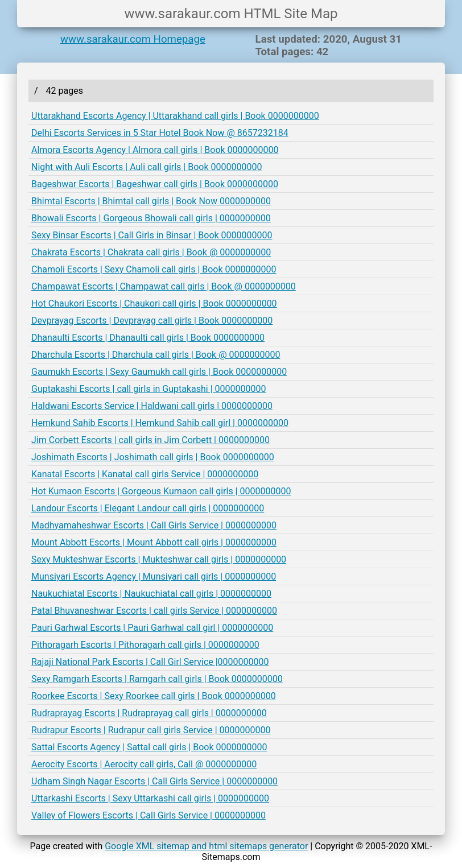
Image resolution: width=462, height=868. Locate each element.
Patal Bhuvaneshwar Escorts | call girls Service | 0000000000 (154, 611)
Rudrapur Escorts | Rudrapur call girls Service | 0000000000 (151, 730)
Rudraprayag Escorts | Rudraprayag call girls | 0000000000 (149, 713)
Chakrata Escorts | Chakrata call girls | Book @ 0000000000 (151, 252)
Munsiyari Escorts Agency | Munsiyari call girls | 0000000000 (154, 576)
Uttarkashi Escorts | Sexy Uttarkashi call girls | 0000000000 (150, 798)
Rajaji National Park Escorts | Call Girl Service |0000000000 (150, 662)
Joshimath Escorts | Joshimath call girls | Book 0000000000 (153, 457)
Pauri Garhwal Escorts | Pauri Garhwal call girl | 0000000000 (152, 628)
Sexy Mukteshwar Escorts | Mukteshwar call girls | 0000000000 (159, 559)
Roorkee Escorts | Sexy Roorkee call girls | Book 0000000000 (154, 696)
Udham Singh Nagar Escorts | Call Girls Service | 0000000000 (154, 781)
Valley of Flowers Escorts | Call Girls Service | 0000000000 (148, 815)
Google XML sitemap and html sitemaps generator (206, 846)
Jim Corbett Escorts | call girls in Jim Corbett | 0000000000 (150, 440)
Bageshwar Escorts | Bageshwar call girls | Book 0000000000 (155, 184)
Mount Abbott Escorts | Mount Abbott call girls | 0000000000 (154, 542)
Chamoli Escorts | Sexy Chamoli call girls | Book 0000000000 (154, 269)
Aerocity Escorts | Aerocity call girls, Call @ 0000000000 (144, 764)
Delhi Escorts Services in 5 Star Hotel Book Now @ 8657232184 (160, 133)
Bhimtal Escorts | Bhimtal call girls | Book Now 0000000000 (151, 201)
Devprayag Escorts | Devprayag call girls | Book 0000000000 (152, 321)
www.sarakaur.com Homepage (133, 39)
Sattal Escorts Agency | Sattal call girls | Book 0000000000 (149, 747)
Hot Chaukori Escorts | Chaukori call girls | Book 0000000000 (154, 303)
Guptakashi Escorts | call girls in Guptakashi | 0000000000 (149, 389)
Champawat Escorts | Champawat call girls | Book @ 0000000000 (164, 286)
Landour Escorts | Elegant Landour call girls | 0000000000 (148, 508)
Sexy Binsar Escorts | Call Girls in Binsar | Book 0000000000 (152, 235)
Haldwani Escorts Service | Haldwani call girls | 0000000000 (152, 406)
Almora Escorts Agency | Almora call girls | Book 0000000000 (155, 150)
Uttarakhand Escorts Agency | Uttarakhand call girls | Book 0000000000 (175, 116)
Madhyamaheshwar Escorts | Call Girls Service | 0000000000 (154, 525)
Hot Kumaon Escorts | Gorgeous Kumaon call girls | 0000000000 (161, 491)
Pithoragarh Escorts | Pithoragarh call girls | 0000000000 (145, 645)
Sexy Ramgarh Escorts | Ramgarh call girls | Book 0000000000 (157, 679)
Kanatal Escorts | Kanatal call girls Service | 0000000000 (145, 474)
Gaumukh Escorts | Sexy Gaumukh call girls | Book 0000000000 (159, 372)
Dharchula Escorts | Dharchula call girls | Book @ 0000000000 (156, 355)
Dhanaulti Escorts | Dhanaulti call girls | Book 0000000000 (148, 338)
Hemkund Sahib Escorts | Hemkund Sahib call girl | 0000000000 (160, 423)
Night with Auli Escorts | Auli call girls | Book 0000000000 (147, 167)
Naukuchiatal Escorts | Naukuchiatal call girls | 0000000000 (151, 594)
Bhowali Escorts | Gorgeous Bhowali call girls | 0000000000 (151, 218)
